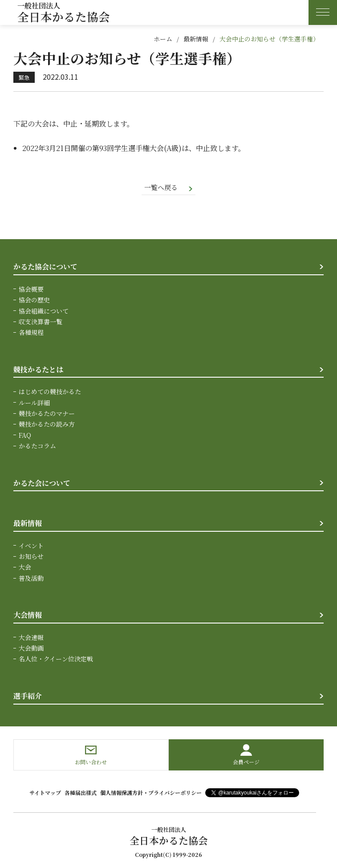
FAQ (25, 436)
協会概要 (31, 289)
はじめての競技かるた (50, 392)
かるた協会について (45, 267)
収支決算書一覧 (41, 322)
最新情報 (196, 39)
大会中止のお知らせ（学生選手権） (269, 39)
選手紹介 (28, 697)
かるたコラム (37, 447)
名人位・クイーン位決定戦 (56, 660)
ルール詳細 (34, 403)
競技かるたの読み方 (47, 425)
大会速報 (31, 638)
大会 (25, 568)
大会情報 (28, 616)
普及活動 (31, 579)
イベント (31, 546)
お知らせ (31, 557)
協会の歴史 (34, 301)
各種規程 (31, 333)
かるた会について (42, 483)
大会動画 (31, 649)
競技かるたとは (38, 370)
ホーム (163, 39)
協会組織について (44, 311)
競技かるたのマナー (47, 414)
